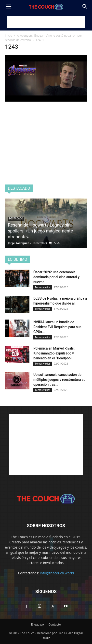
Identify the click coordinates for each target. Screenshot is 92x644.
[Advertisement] (46, 22)
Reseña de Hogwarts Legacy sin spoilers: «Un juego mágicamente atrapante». (40, 231)
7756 (57, 243)
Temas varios (43, 287)
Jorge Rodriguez (18, 243)
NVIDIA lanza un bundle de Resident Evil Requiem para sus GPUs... (57, 327)
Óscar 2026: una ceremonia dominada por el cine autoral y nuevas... (56, 277)
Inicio (9, 36)
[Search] (85, 7)
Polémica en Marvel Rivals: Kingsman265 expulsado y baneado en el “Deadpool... (54, 353)
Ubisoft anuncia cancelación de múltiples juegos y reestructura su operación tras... (59, 380)
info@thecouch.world (57, 573)
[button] (8, 7)
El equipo (38, 624)
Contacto (55, 624)
